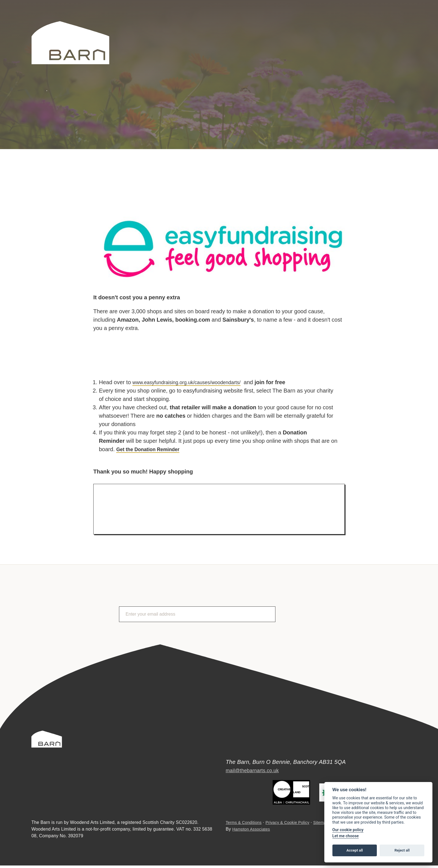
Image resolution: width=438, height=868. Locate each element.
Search (339, 27)
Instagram (405, 27)
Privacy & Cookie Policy (293, 825)
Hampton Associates (253, 832)
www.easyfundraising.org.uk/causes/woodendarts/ (194, 382)
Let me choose (346, 836)
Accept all (354, 850)
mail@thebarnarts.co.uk (256, 767)
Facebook (390, 27)
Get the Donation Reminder (152, 449)
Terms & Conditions (245, 825)
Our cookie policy (348, 830)
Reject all (402, 850)
